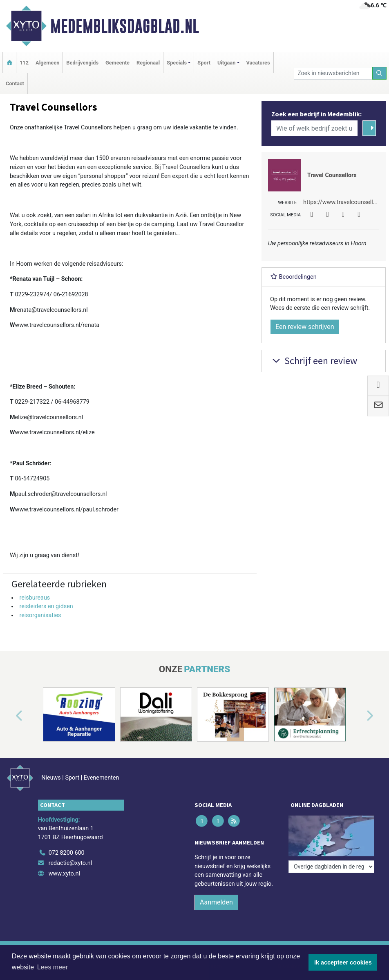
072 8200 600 (67, 853)
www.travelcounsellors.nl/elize (55, 432)
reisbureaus (35, 598)
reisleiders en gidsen (46, 606)
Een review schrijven (305, 327)
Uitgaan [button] (226, 63)
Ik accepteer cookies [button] (343, 962)
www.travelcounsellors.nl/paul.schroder (67, 510)
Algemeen (47, 63)
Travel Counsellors (332, 175)
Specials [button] (177, 63)
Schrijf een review (314, 361)
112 (24, 63)
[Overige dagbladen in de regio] (331, 867)
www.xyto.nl (64, 874)
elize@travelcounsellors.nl (49, 417)
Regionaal (148, 63)
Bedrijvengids (82, 63)
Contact (15, 83)
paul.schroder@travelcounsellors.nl (61, 494)
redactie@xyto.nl (70, 863)
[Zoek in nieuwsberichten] (333, 73)
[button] (10, 716)
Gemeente (117, 63)
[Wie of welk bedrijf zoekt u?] (314, 128)
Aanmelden (216, 902)
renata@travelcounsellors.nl (51, 310)
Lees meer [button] (53, 967)
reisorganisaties (40, 615)
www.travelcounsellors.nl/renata (57, 325)
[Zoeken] (380, 73)
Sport (204, 63)
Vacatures (258, 63)
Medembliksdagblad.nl (125, 26)
